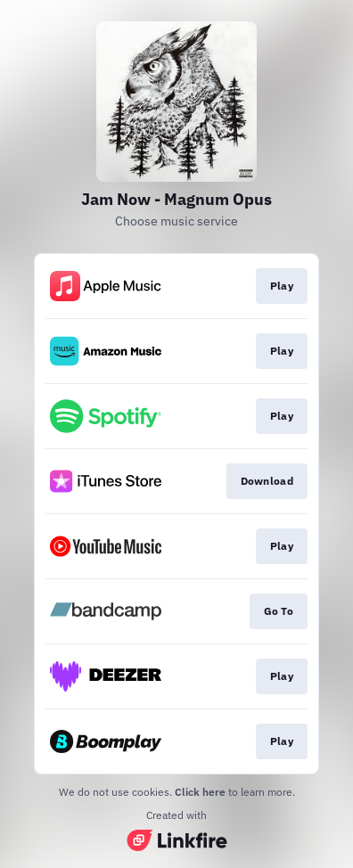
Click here (200, 792)
